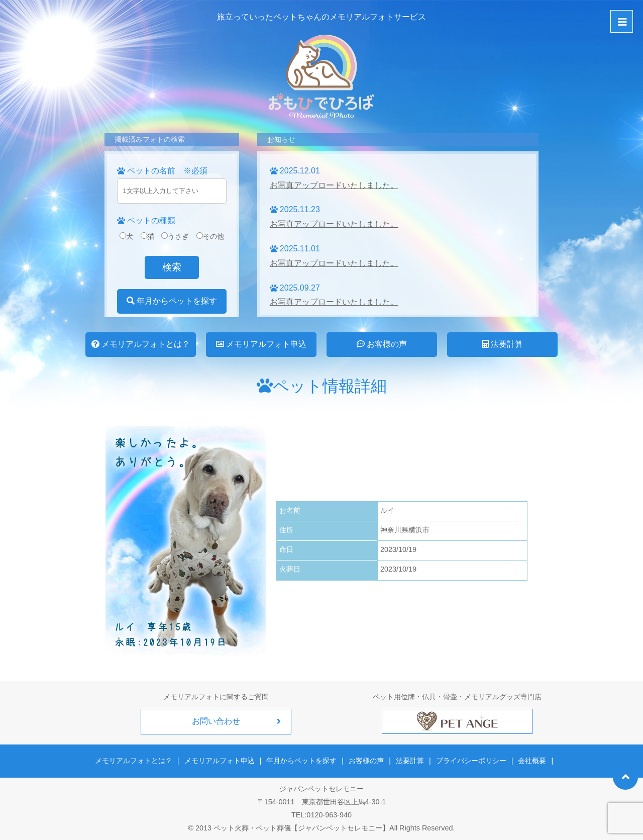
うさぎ (175, 236)
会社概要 (532, 761)
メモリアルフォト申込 (261, 344)
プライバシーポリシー (471, 761)
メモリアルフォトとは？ (141, 344)
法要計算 (502, 344)
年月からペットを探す (172, 301)
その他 (210, 236)
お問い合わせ (216, 721)
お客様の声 (382, 344)
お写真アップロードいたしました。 (334, 185)
